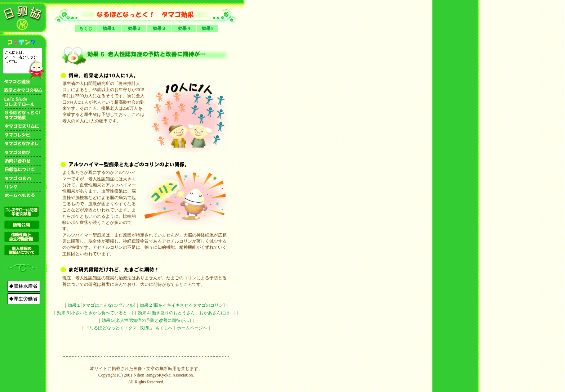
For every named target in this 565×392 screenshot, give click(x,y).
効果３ (159, 28)
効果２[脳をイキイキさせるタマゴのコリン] (182, 305)
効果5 (207, 28)
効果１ (109, 28)
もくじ (86, 28)
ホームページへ (192, 328)
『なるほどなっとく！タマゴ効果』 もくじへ (129, 328)
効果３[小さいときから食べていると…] (95, 313)
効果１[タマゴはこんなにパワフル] (102, 305)
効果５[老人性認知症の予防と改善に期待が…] (146, 320)
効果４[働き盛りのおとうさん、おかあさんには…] (187, 313)
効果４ (184, 28)
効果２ (134, 28)
